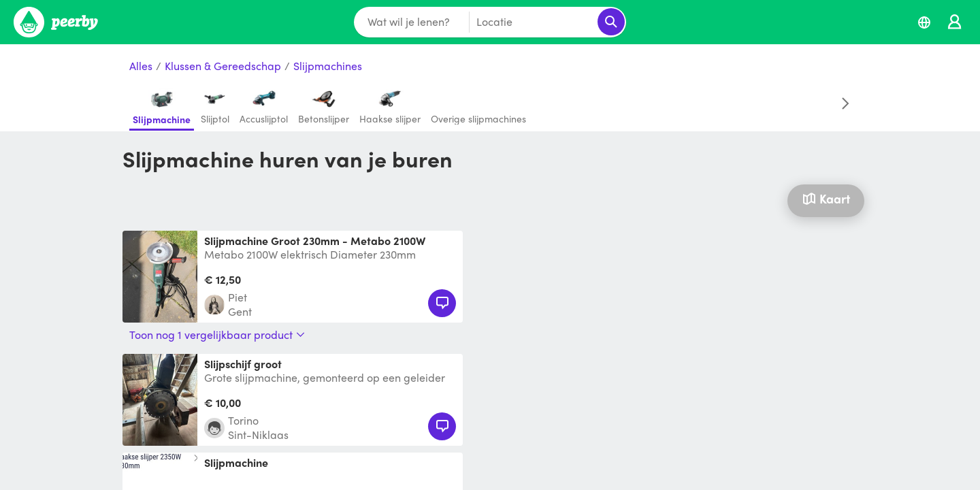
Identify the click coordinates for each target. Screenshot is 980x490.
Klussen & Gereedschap (223, 66)
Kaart (826, 198)
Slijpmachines (328, 66)
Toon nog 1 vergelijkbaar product (217, 335)
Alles (141, 66)
